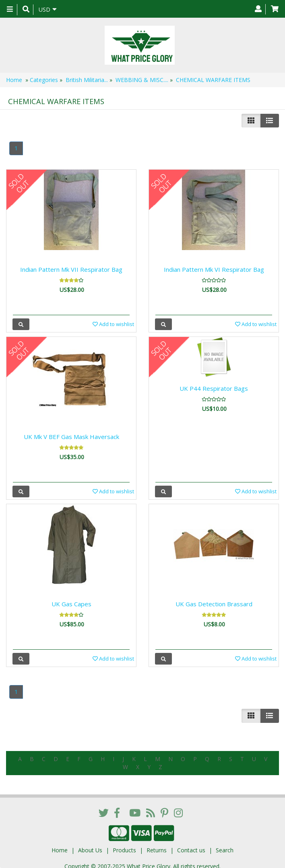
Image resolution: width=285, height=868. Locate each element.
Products (124, 844)
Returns (157, 844)
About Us (90, 844)
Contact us (191, 844)
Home (14, 80)
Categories (44, 80)
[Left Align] (251, 121)
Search (225, 844)
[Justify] (270, 121)
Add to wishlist (113, 324)
